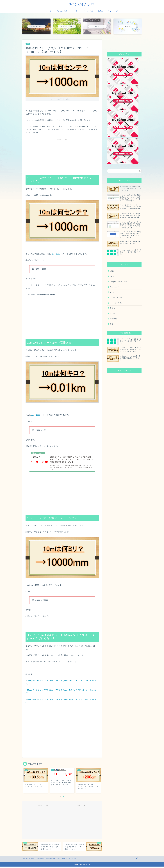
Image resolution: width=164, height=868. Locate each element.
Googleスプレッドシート (120, 282)
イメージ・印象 (87, 11)
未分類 (113, 313)
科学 (28, 44)
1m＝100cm (57, 254)
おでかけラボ (82, 4)
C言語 (112, 271)
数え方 (101, 11)
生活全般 (113, 319)
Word (112, 292)
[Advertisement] (62, 156)
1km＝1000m (36, 415)
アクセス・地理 (62, 11)
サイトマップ (113, 11)
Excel (75, 11)
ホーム (49, 11)
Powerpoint (115, 287)
